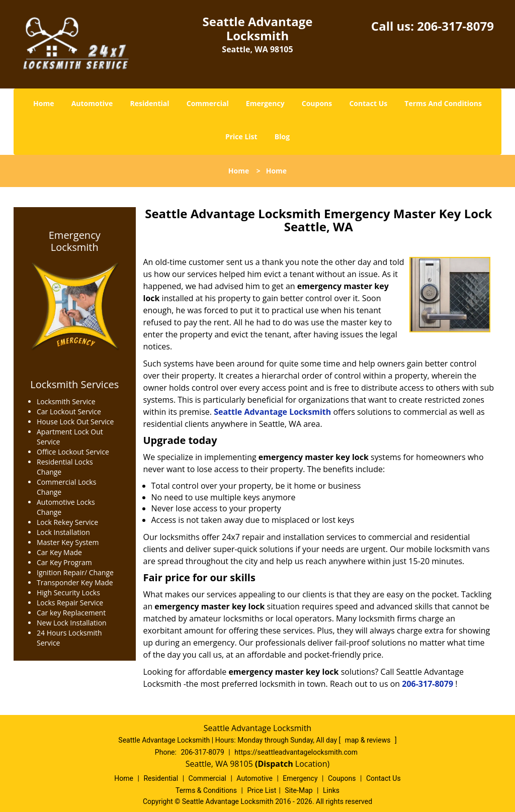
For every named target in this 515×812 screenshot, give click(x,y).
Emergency (265, 103)
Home (44, 103)
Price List (241, 137)
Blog (282, 137)
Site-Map (298, 790)
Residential (149, 103)
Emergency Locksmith (75, 241)
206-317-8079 (455, 26)
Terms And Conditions (443, 103)
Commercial (208, 103)
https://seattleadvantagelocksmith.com (296, 752)
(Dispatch (275, 764)
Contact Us (368, 103)
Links (331, 790)
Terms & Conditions (206, 790)
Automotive (92, 103)
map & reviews (369, 740)
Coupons (317, 103)
